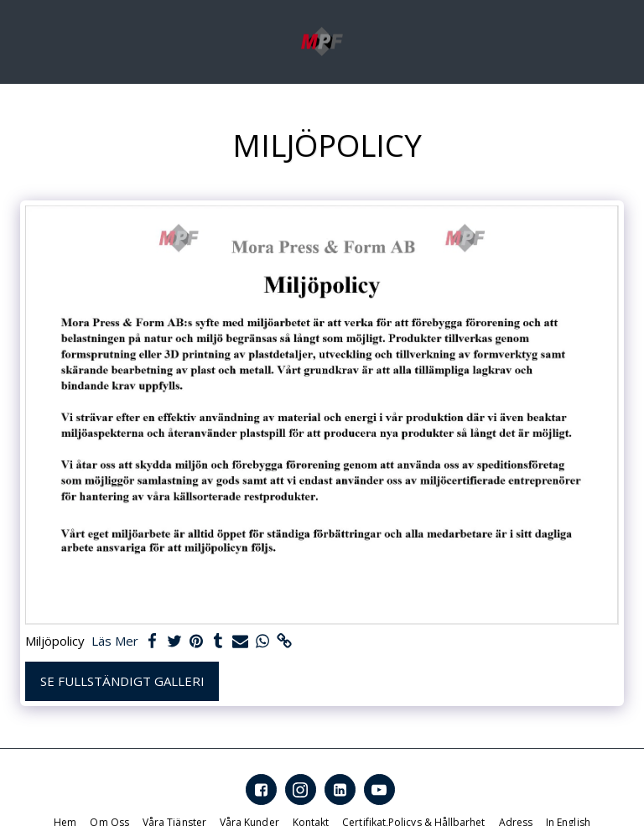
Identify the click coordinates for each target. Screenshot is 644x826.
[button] (18, 41)
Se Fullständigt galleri (122, 681)
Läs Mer (115, 641)
